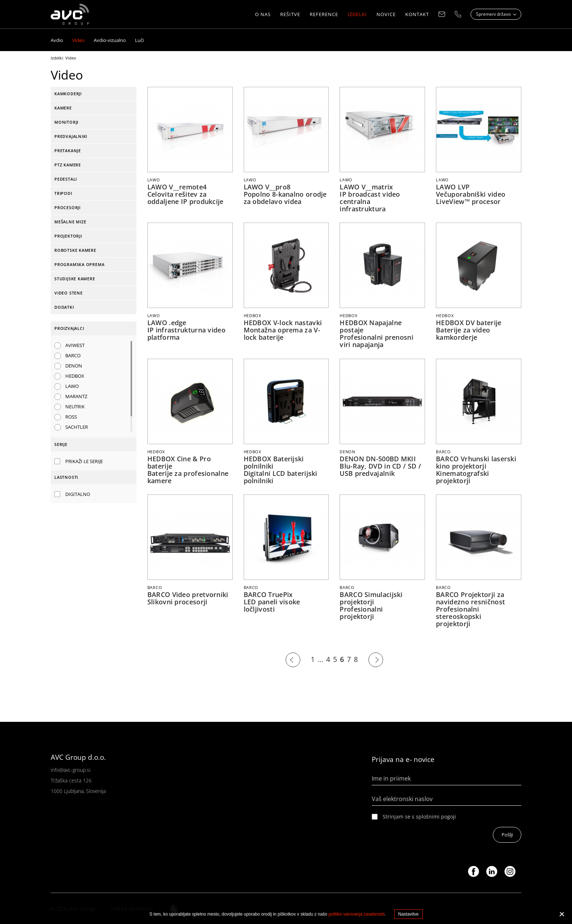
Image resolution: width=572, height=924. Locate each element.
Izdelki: (57, 58)
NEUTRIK (75, 407)
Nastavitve (409, 914)
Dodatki (64, 307)
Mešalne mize (70, 222)
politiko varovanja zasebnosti (356, 914)
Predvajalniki (71, 136)
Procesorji (67, 207)
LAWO (72, 386)
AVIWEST (75, 345)
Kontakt (417, 15)
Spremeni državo (494, 14)
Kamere (63, 108)
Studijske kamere (75, 279)
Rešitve (290, 15)
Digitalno (78, 494)
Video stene (69, 293)
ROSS (71, 417)
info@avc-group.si (71, 769)
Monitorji (66, 122)
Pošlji (507, 834)
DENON (74, 366)
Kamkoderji (68, 94)
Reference (324, 15)
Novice (386, 15)
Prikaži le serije (84, 461)
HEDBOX (75, 376)
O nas (263, 15)
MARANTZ (76, 396)
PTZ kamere (68, 165)
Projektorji (68, 236)
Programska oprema (79, 264)
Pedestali (66, 179)
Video (71, 58)
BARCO (73, 355)
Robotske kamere (75, 250)
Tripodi (63, 193)
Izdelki (357, 15)
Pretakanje (68, 151)
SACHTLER (77, 427)
